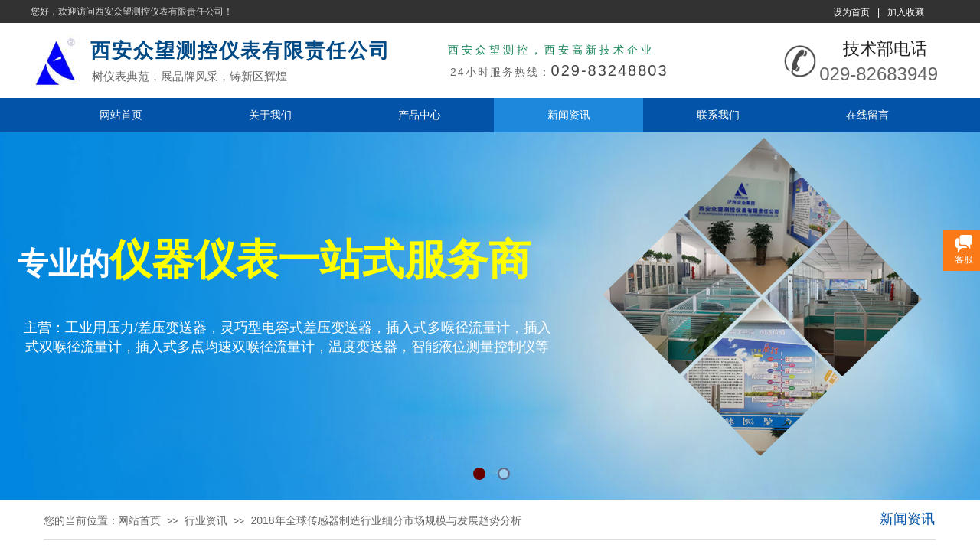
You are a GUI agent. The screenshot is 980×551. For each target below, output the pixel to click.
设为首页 (851, 12)
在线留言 (867, 115)
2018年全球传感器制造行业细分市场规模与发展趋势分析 (385, 520)
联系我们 (718, 115)
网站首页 (121, 115)
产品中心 (420, 115)
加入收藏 (906, 12)
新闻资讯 (569, 115)
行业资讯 (206, 520)
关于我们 (270, 115)
